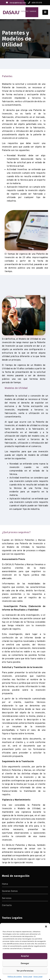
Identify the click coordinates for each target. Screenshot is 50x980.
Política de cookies (15, 977)
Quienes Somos (10, 891)
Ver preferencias (25, 971)
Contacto (7, 905)
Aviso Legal (28, 977)
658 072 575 (35, 3)
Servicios (7, 898)
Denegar (25, 963)
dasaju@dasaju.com (16, 3)
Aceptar (25, 956)
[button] (46, 926)
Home (5, 884)
